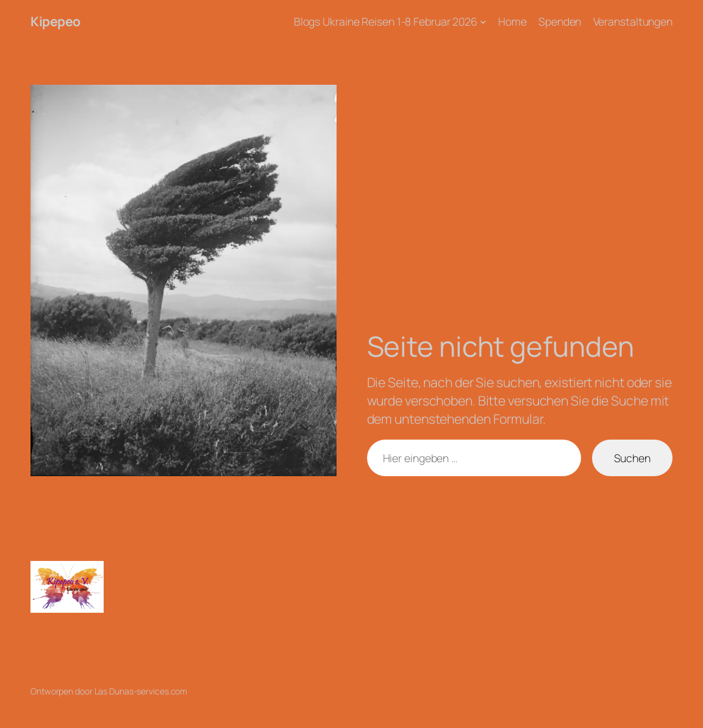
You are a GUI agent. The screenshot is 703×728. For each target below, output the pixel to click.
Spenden (560, 21)
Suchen (632, 458)
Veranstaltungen (633, 21)
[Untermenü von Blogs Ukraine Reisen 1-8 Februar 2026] (483, 22)
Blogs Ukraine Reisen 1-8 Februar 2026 (386, 21)
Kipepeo (55, 21)
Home (512, 21)
